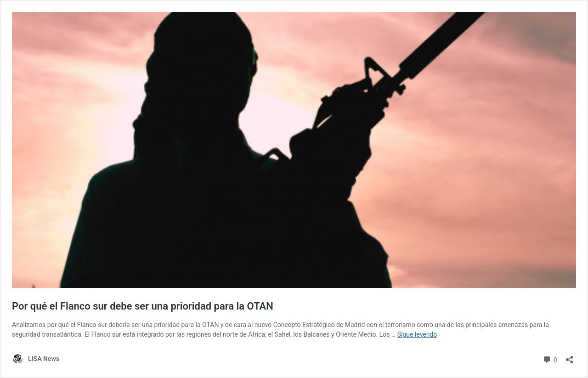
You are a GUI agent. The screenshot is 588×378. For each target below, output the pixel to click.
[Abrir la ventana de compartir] (570, 357)
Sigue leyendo (417, 334)
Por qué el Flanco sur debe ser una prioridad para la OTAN (143, 306)
